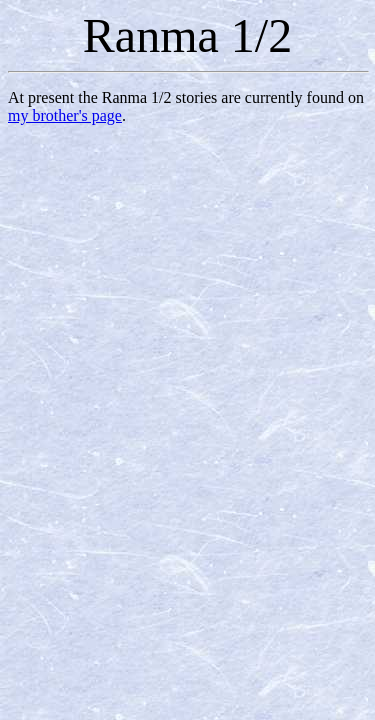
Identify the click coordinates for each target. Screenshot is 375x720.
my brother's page (65, 115)
